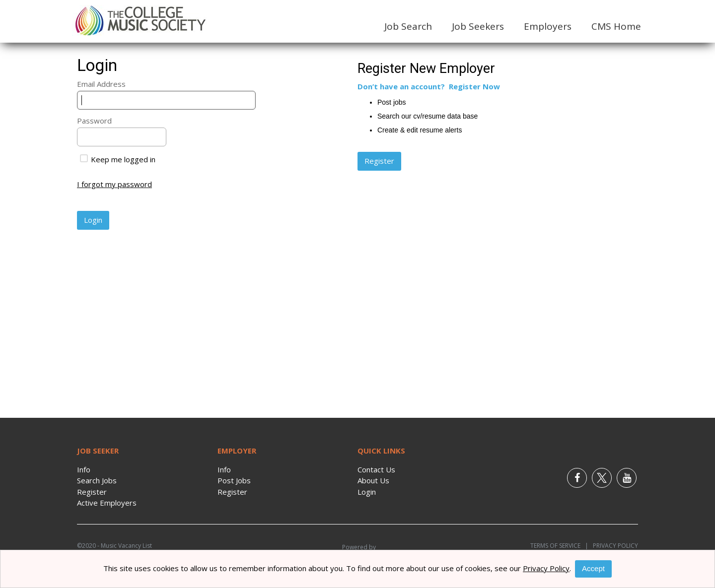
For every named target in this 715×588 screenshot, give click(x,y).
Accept (593, 568)
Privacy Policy (613, 546)
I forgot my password (114, 184)
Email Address (101, 84)
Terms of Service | (559, 546)
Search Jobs (97, 480)
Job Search (408, 26)
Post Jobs (234, 480)
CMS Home (616, 26)
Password (94, 121)
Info (84, 469)
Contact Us (376, 469)
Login (367, 492)
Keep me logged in (118, 159)
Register (92, 492)
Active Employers (107, 503)
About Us (373, 480)
